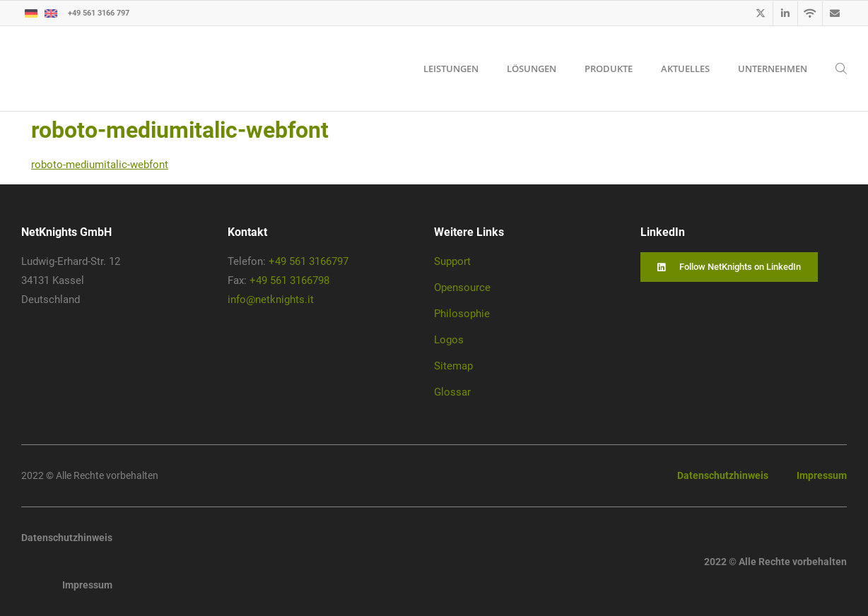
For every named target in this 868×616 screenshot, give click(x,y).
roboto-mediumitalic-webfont (100, 165)
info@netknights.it (271, 300)
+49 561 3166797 (309, 261)
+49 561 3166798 (289, 280)
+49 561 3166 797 (99, 12)
